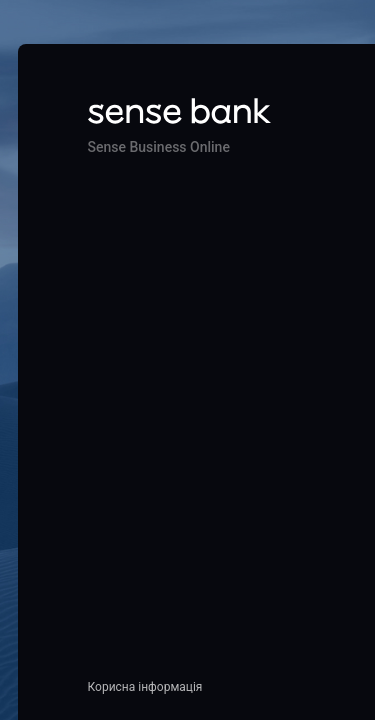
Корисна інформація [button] (145, 687)
